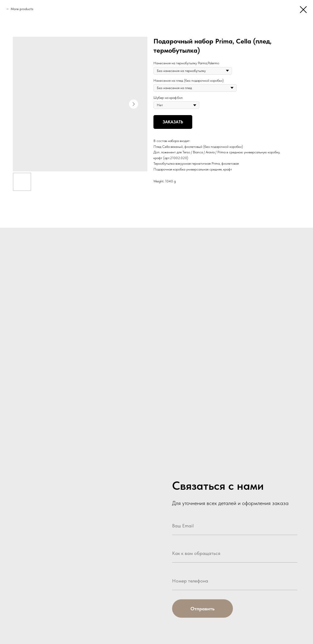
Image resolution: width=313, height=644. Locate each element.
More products (22, 9)
